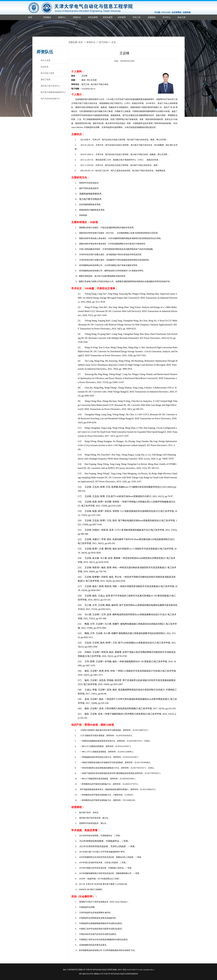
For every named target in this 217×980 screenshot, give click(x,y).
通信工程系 (46, 79)
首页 (30, 17)
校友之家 (182, 17)
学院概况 (47, 17)
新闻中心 (62, 17)
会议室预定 (177, 12)
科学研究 (122, 17)
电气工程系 (46, 60)
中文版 (157, 12)
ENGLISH (166, 12)
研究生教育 (108, 17)
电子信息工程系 (47, 73)
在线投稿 (187, 12)
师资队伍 (77, 17)
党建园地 (152, 17)
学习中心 (167, 17)
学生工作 (137, 17)
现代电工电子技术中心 (50, 86)
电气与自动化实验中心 (50, 99)
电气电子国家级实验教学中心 (53, 92)
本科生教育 (93, 17)
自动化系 (45, 67)
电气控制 (103, 42)
